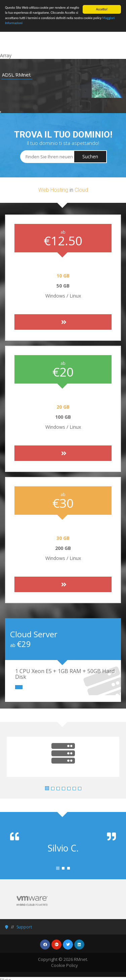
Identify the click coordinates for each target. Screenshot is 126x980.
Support (24, 927)
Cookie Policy (65, 965)
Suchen (90, 156)
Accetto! (102, 9)
